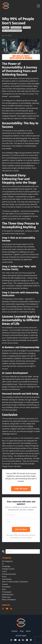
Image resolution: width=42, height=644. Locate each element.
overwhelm (6, 587)
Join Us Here (21, 529)
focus (4, 577)
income (5, 584)
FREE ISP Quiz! (21, 489)
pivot (4, 589)
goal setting (27, 28)
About (28, 631)
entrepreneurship (16, 28)
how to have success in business (12, 31)
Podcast (14, 631)
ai (3, 564)
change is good (8, 569)
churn (4, 571)
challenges (6, 28)
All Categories (7, 561)
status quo (6, 597)
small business (8, 594)
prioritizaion (7, 592)
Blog (22, 631)
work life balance (9, 600)
